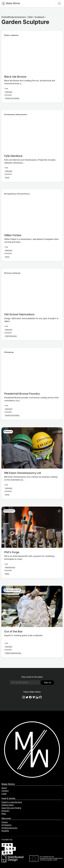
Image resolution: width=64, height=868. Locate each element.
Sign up (47, 682)
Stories (5, 822)
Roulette (5, 831)
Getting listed (7, 805)
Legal (4, 794)
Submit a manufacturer (12, 802)
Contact (5, 791)
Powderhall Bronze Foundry (22, 394)
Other (30, 17)
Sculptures (39, 17)
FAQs (4, 814)
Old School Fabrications (19, 314)
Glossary (5, 811)
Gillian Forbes (13, 235)
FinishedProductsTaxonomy (14, 17)
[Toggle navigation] (59, 3)
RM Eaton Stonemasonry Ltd (23, 473)
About (4, 788)
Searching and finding (11, 808)
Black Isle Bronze (15, 77)
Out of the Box (13, 631)
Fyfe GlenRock (13, 156)
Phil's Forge (12, 552)
